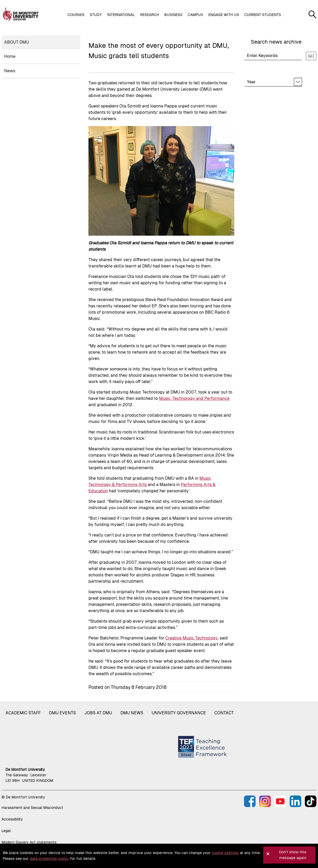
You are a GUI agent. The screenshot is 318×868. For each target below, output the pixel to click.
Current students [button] (263, 15)
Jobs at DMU (98, 713)
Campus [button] (195, 15)
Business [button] (173, 15)
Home (10, 56)
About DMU (17, 42)
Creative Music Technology (192, 638)
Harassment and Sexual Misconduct (32, 808)
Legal (6, 831)
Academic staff (23, 713)
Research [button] (150, 15)
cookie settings (225, 853)
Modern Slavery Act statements (29, 842)
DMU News (132, 713)
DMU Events (62, 713)
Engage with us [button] (224, 15)
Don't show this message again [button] (293, 855)
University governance (179, 713)
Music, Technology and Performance (194, 398)
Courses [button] (76, 15)
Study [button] (96, 15)
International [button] (121, 15)
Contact (224, 713)
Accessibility (12, 819)
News (10, 71)
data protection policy (49, 859)
